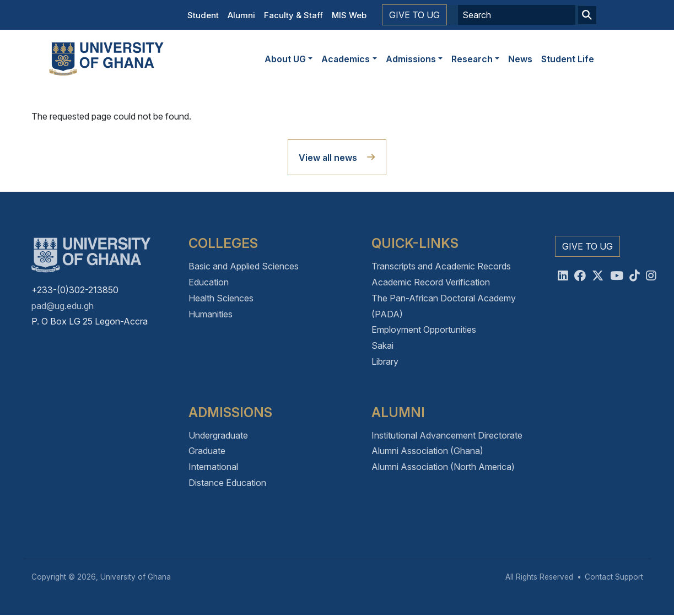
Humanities (211, 314)
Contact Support (614, 577)
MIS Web (349, 15)
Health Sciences (221, 298)
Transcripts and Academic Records (441, 266)
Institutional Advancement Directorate (447, 435)
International (213, 467)
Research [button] (472, 59)
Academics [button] (346, 59)
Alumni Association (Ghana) (427, 451)
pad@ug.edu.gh (63, 306)
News (520, 59)
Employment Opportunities (424, 329)
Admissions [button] (411, 59)
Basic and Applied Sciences (244, 266)
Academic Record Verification (431, 282)
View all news (328, 158)
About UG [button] (285, 59)
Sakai (382, 345)
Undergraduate (218, 435)
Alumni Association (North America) (443, 467)
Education (209, 282)
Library (385, 361)
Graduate (207, 451)
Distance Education (227, 483)
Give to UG (414, 15)
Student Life (568, 59)
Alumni (241, 15)
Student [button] (203, 15)
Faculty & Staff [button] (293, 15)
